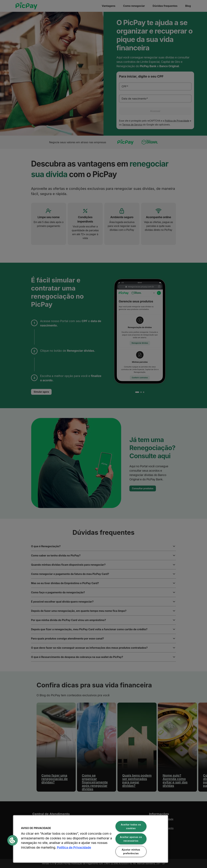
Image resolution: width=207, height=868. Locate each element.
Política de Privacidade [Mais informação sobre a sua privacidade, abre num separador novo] (74, 847)
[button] (12, 840)
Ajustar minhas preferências (131, 851)
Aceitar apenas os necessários (131, 839)
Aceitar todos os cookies (131, 826)
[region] (91, 839)
